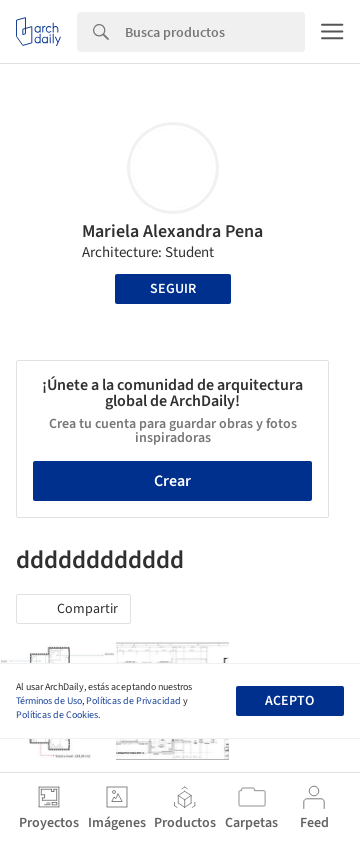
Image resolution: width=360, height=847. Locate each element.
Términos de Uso (49, 701)
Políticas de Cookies (57, 715)
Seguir (173, 289)
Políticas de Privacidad (133, 701)
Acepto (289, 701)
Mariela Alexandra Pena (172, 231)
